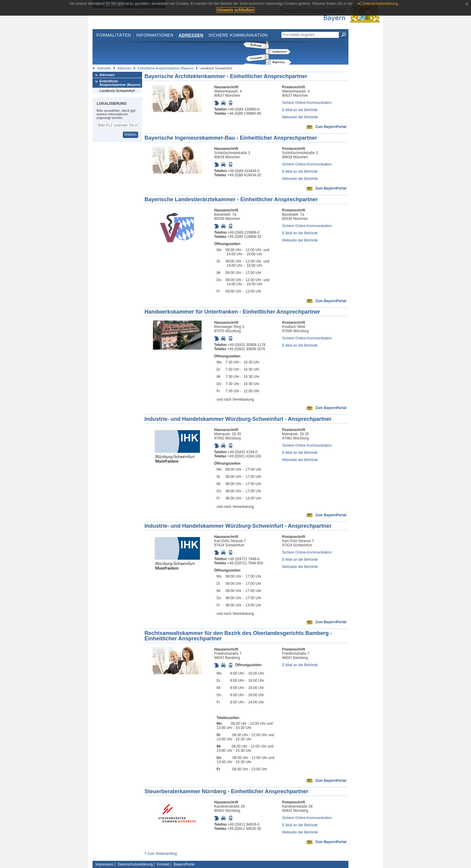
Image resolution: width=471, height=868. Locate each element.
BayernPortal (184, 864)
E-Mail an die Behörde (300, 110)
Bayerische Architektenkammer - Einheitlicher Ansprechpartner (226, 76)
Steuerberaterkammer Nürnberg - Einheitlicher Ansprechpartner (226, 791)
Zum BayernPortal (331, 127)
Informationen (155, 35)
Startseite (104, 68)
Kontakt (163, 864)
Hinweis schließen (235, 10)
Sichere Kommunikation (238, 35)
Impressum (104, 864)
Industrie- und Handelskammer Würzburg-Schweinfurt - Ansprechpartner (238, 419)
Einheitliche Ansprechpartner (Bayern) (165, 68)
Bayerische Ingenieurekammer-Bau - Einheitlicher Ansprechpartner (231, 138)
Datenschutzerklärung (135, 864)
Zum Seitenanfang (162, 854)
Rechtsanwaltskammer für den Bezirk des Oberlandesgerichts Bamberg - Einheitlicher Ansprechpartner (238, 636)
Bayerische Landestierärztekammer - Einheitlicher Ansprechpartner (231, 199)
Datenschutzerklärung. (381, 4)
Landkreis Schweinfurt (117, 91)
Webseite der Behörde (300, 117)
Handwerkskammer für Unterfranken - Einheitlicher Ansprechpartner (232, 312)
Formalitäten (114, 35)
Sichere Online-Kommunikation (307, 103)
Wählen (131, 135)
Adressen (191, 35)
